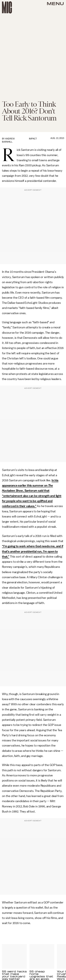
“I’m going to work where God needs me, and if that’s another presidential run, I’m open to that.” (33, 551)
